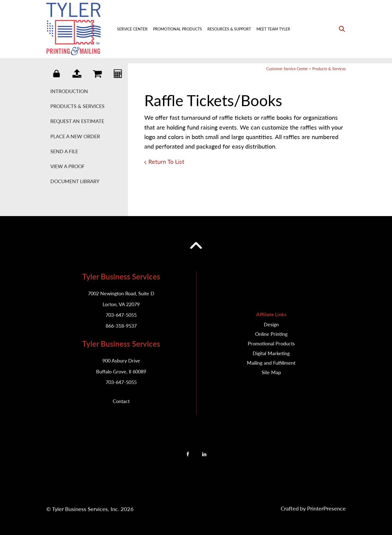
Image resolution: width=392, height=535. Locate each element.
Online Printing (271, 334)
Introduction (69, 91)
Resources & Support (229, 29)
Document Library (75, 181)
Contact (121, 401)
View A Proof (68, 166)
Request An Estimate (77, 121)
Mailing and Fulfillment (271, 363)
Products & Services (77, 106)
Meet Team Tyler (273, 29)
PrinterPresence (326, 508)
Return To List (166, 162)
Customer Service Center (287, 69)
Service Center (132, 29)
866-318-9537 (121, 326)
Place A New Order (75, 136)
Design (271, 324)
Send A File (64, 151)
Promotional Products (177, 29)
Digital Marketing (271, 353)
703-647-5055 (121, 315)
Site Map (271, 372)
